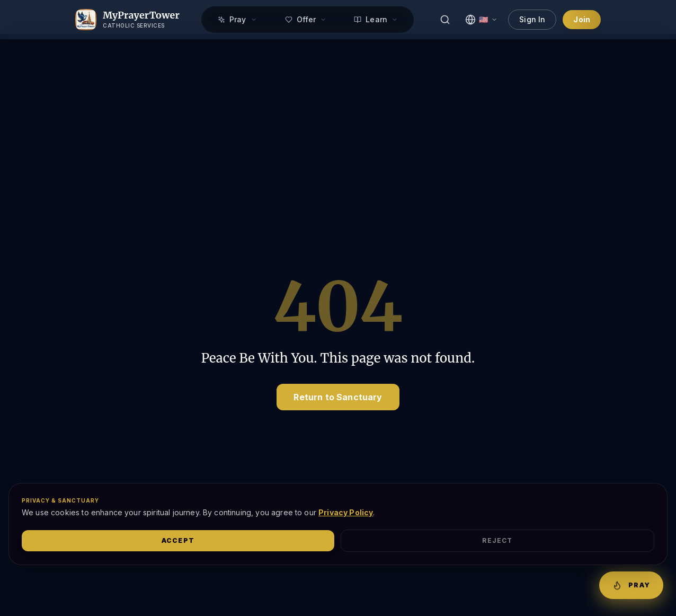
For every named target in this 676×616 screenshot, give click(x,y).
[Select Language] (481, 20)
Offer (306, 19)
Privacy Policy (346, 512)
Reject (497, 540)
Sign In (532, 19)
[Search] (445, 20)
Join (582, 19)
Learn (376, 19)
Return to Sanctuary (338, 397)
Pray (237, 19)
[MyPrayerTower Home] (127, 20)
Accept (178, 540)
